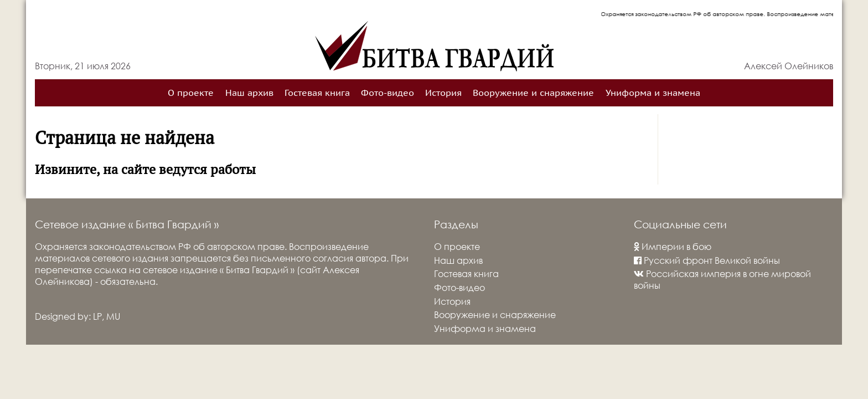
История (443, 93)
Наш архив (249, 93)
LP (97, 316)
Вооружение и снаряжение (533, 93)
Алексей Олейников (789, 66)
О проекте (191, 93)
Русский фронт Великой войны (707, 260)
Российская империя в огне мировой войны (722, 279)
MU (113, 316)
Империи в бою (673, 246)
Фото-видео (387, 93)
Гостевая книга (317, 93)
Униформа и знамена (653, 93)
